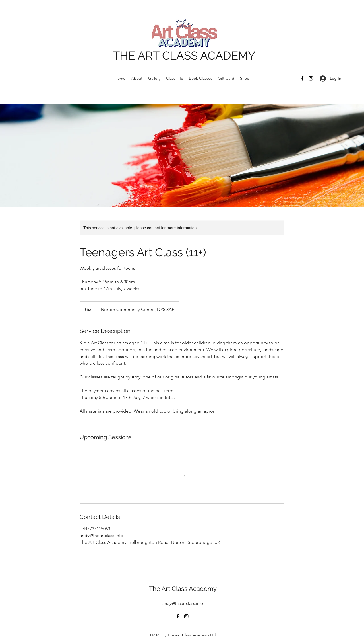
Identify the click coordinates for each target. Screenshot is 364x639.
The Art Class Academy (183, 589)
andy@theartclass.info (183, 603)
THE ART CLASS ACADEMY (184, 55)
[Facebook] (302, 78)
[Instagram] (311, 78)
